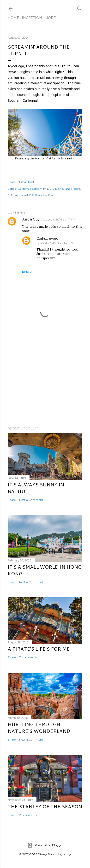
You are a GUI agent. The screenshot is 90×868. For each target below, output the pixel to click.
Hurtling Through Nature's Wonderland (39, 728)
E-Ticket (13, 195)
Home (13, 18)
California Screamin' (32, 189)
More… (51, 18)
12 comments (28, 657)
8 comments (28, 815)
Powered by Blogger (45, 845)
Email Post (27, 182)
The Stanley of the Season (45, 806)
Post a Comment (31, 500)
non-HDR (27, 195)
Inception (32, 18)
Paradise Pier (44, 195)
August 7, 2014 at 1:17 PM (59, 219)
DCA (50, 189)
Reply (27, 272)
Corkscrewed (47, 239)
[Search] (79, 8)
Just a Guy (31, 219)
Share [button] (12, 182)
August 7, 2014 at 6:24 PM (57, 242)
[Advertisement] (45, 384)
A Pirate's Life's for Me (39, 649)
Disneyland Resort (68, 189)
